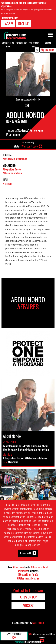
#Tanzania (26, 553)
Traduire (50, 50)
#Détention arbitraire (13, 173)
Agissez (28, 605)
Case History (29, 142)
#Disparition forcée (12, 169)
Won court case (30, 146)
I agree (8, 24)
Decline (23, 24)
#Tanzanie (8, 184)
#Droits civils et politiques (15, 159)
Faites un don (21, 43)
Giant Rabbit (38, 623)
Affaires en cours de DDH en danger (42, 635)
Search (48, 43)
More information (10, 18)
